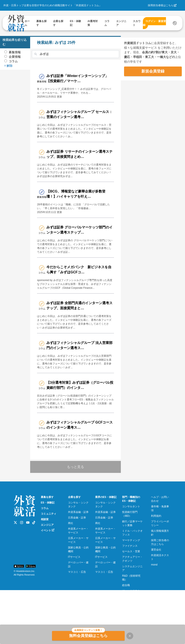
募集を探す (47, 524)
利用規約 (156, 543)
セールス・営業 (131, 578)
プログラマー (130, 623)
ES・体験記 (48, 530)
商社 (71, 550)
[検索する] (175, 23)
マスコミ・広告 (77, 599)
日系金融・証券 (77, 545)
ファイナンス (130, 573)
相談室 (45, 546)
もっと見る (82, 494)
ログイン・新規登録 (154, 23)
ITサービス (74, 584)
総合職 (126, 612)
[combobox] (82, 54)
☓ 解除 (8, 61)
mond (154, 592)
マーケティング (131, 567)
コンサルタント (131, 533)
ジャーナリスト (131, 618)
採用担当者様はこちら (161, 5)
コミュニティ (49, 541)
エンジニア (47, 552)
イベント (48, 557)
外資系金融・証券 (78, 539)
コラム (45, 535)
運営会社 (156, 577)
